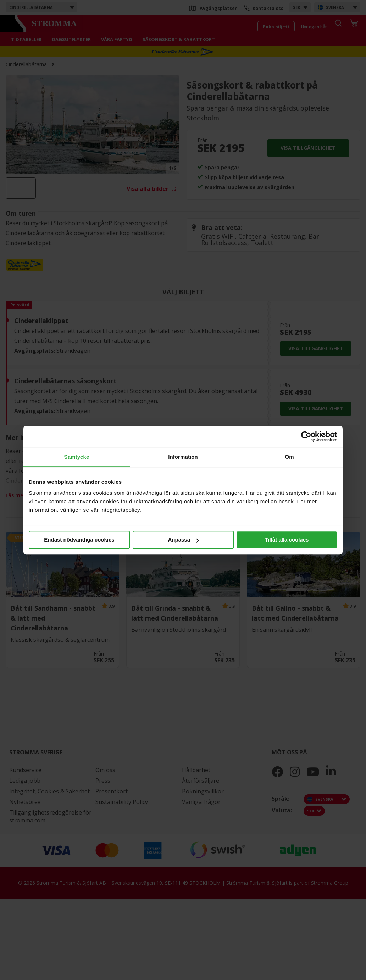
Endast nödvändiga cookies (79, 540)
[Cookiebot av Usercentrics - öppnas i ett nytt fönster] (306, 436)
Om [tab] (289, 457)
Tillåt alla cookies (287, 540)
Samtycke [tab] (77, 457)
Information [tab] (183, 457)
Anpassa (183, 540)
